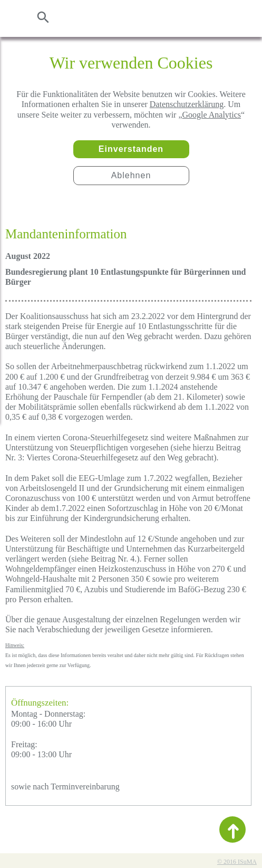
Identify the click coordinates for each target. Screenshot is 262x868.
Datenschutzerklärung (187, 104)
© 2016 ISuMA (237, 862)
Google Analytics (212, 115)
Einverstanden (131, 149)
